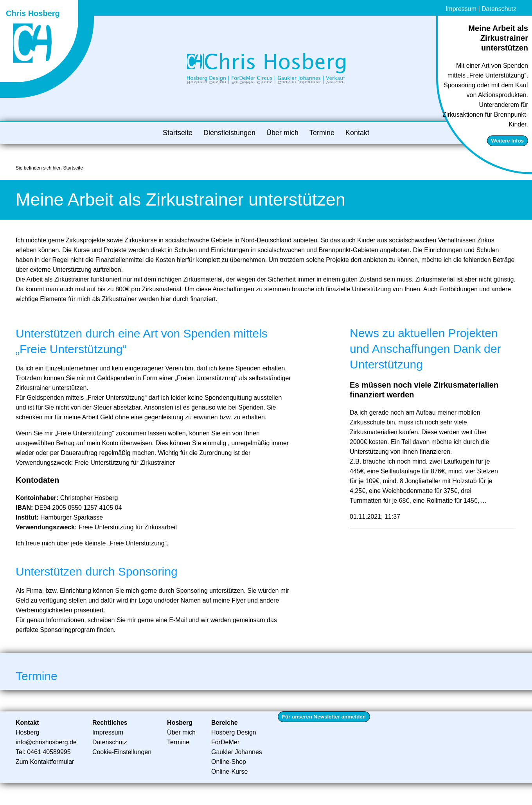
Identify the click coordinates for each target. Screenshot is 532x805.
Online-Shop (229, 762)
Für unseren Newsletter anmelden (324, 717)
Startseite (178, 133)
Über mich (282, 133)
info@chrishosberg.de (46, 742)
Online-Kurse (229, 772)
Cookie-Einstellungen (122, 752)
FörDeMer (225, 742)
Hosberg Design (234, 732)
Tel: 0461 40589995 (43, 752)
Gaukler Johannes (237, 752)
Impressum (461, 9)
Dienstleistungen (229, 133)
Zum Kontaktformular (45, 762)
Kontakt (357, 133)
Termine (322, 133)
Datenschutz (499, 9)
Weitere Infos (508, 141)
